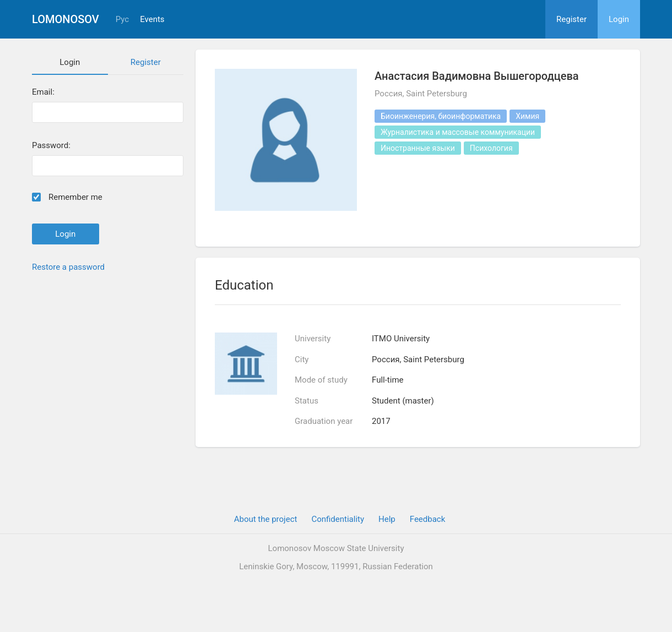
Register (571, 19)
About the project (266, 519)
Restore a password (68, 267)
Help (387, 519)
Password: (51, 146)
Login (619, 19)
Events (152, 20)
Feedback (428, 519)
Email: (43, 92)
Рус (122, 20)
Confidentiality (338, 519)
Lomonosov (66, 19)
